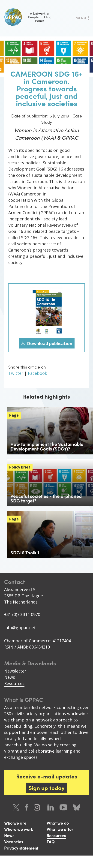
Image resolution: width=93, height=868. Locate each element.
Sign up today (46, 788)
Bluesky (77, 807)
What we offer (60, 829)
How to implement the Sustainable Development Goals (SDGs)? (47, 446)
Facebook (37, 373)
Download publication (50, 343)
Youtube (63, 807)
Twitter (16, 373)
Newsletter (15, 671)
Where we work (19, 829)
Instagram (38, 807)
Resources (14, 683)
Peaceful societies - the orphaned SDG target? (46, 498)
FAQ (51, 842)
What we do (58, 823)
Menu (81, 18)
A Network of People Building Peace (28, 17)
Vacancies (14, 842)
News (10, 677)
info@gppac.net (20, 628)
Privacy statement (21, 848)
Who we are (15, 823)
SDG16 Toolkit (25, 552)
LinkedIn (51, 807)
